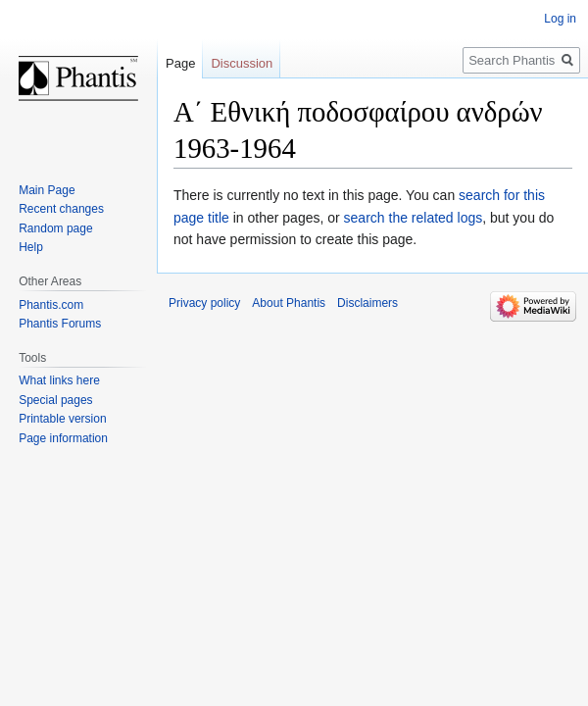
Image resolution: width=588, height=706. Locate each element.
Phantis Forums (60, 324)
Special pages (55, 400)
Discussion (242, 63)
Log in (560, 19)
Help (31, 247)
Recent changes (61, 209)
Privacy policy (204, 303)
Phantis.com (51, 305)
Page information (63, 438)
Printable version (62, 419)
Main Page (47, 190)
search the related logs (414, 218)
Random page (55, 228)
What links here (59, 380)
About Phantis (289, 303)
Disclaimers (367, 303)
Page (180, 63)
